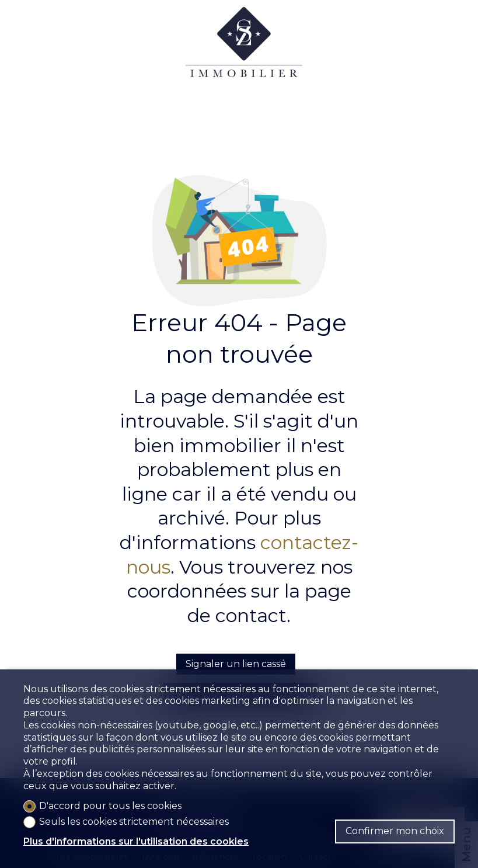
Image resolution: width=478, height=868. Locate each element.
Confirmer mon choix (395, 831)
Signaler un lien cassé (236, 664)
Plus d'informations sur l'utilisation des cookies (136, 841)
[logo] (244, 52)
